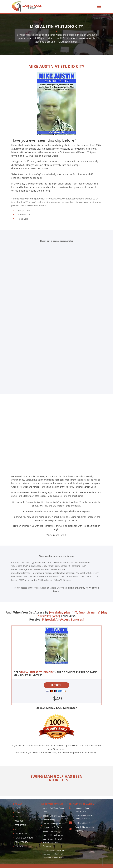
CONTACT (19, 846)
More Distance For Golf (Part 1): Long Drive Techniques (52, 843)
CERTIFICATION (21, 825)
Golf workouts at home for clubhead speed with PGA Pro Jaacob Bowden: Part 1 (53, 854)
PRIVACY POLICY (21, 842)
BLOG (17, 829)
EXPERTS (18, 817)
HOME (17, 808)
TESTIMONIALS (21, 834)
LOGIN (17, 812)
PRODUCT (19, 821)
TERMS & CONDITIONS (24, 838)
